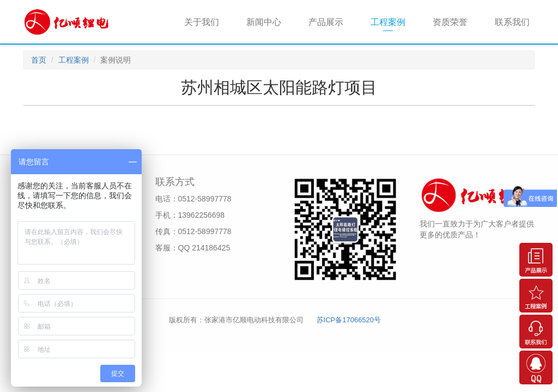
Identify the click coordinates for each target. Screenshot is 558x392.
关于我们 (202, 22)
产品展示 (326, 22)
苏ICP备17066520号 (349, 320)
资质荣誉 (450, 22)
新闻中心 (264, 22)
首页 (39, 60)
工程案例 (388, 22)
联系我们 (512, 22)
